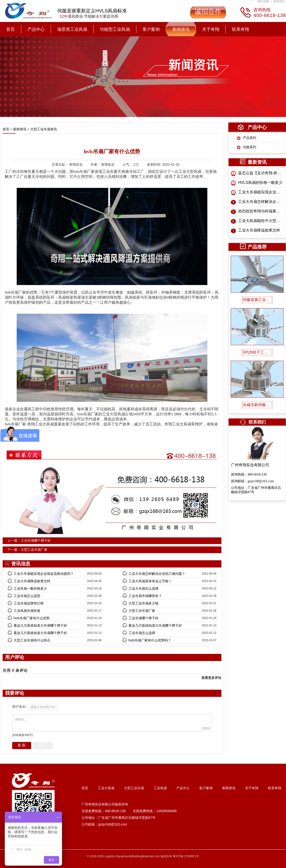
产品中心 (36, 29)
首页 (10, 29)
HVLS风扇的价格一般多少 (260, 183)
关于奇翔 (211, 29)
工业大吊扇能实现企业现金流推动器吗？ (261, 192)
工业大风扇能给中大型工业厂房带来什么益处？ (261, 221)
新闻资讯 (181, 29)
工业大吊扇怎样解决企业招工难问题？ (261, 202)
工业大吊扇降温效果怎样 (259, 230)
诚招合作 (208, 12)
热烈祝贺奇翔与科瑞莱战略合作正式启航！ (261, 211)
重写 (43, 745)
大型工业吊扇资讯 (43, 129)
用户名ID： (20, 707)
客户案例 (151, 29)
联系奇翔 (240, 29)
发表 (22, 745)
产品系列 (250, 138)
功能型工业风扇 (115, 29)
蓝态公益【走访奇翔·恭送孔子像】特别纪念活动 (261, 173)
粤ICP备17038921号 (186, 856)
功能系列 (250, 147)
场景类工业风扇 (72, 29)
